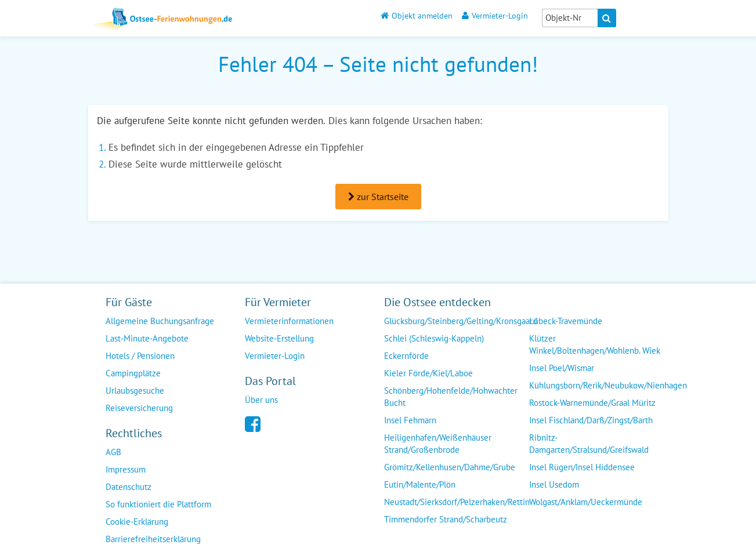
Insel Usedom (554, 484)
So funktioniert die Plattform (158, 504)
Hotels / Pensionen (140, 356)
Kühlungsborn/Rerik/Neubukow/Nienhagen (608, 385)
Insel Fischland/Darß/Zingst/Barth (591, 420)
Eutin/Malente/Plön (420, 484)
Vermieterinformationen (289, 321)
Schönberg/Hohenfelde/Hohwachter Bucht (451, 397)
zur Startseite (378, 197)
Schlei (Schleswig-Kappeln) (434, 338)
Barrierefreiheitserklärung (153, 539)
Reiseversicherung (139, 408)
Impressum (126, 469)
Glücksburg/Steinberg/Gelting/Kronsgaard (461, 321)
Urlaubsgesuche (135, 391)
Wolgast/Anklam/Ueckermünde (586, 502)
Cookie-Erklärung (137, 522)
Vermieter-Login (495, 15)
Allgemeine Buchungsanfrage (160, 321)
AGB (113, 452)
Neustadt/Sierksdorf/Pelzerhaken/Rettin (457, 502)
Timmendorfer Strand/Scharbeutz (446, 519)
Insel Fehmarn (410, 420)
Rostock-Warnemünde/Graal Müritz (592, 403)
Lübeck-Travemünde (566, 321)
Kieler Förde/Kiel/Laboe (428, 373)
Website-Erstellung (279, 338)
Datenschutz (129, 487)
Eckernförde (406, 356)
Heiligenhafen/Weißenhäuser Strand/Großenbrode (438, 444)
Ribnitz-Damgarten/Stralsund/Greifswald (589, 444)
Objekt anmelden (417, 15)
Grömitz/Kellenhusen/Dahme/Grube (450, 467)
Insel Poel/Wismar (562, 368)
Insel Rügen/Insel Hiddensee (582, 467)
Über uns (261, 400)
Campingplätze (133, 373)
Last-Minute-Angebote (147, 338)
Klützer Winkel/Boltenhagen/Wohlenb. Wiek (595, 344)
